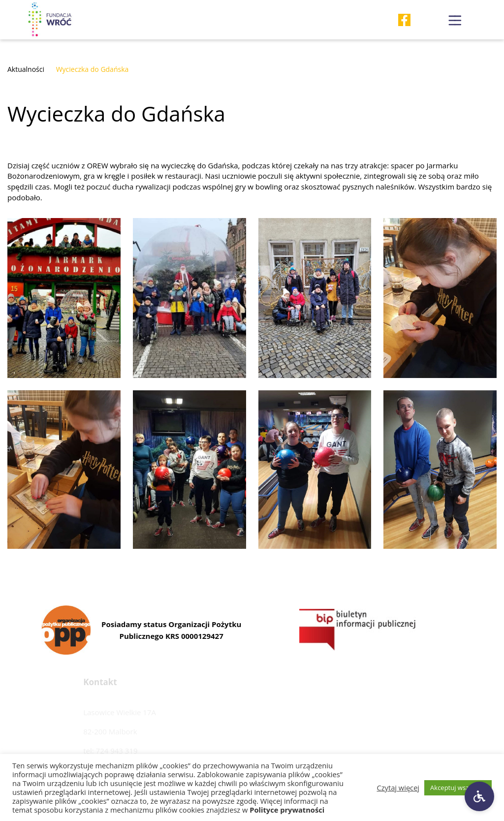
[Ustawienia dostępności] (479, 796)
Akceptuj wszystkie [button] (458, 788)
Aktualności (26, 69)
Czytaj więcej (398, 788)
